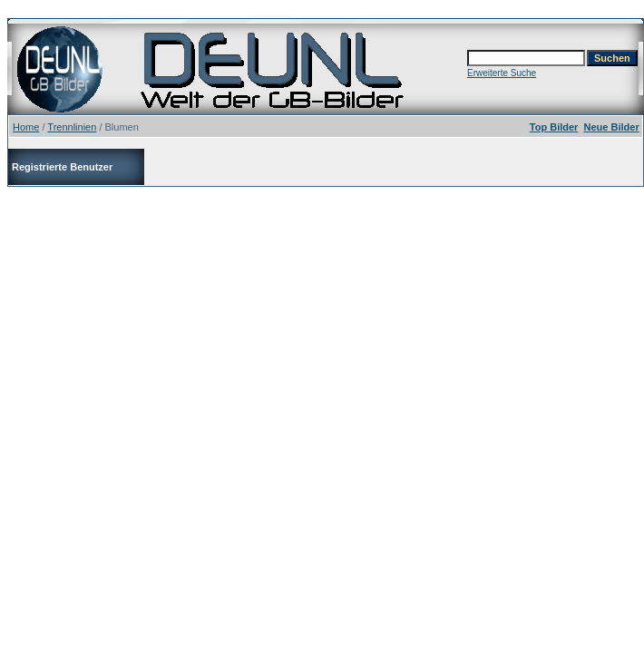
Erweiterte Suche (502, 73)
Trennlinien (72, 127)
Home (26, 127)
